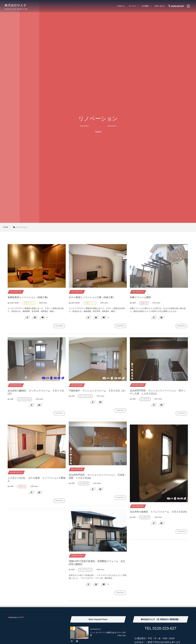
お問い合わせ (160, 6)
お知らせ (121, 6)
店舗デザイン (29, 303)
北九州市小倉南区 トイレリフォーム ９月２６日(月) (158, 513)
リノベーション (24, 401)
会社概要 (145, 6)
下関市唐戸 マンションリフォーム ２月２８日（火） (98, 392)
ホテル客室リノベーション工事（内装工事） (92, 297)
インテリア (145, 401)
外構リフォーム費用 (140, 297)
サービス (133, 6)
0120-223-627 (178, 6)
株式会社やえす (16, 5)
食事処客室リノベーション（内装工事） (28, 297)
